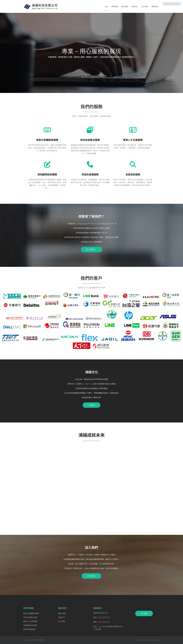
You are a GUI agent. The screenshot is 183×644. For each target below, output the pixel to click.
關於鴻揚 (125, 6)
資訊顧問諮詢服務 (47, 174)
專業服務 (115, 6)
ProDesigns (155, 640)
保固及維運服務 (90, 174)
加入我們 (145, 6)
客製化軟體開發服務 (47, 140)
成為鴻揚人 (91, 576)
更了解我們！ (91, 249)
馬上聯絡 (144, 613)
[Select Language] (172, 4)
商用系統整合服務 (90, 140)
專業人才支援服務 (133, 140)
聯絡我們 (155, 6)
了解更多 (91, 405)
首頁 (106, 6)
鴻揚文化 (135, 6)
